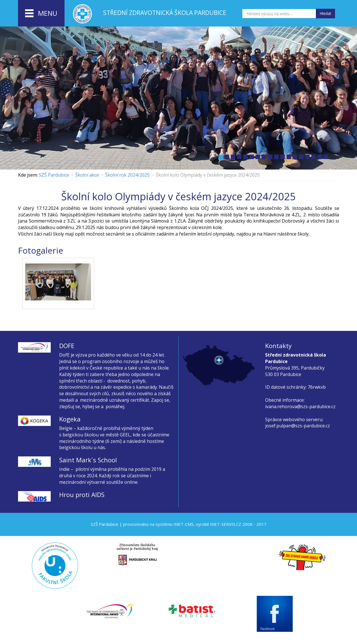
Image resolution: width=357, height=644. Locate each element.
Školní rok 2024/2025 (127, 175)
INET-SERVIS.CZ (226, 524)
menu (41, 14)
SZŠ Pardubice (54, 175)
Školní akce (87, 175)
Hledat (325, 13)
